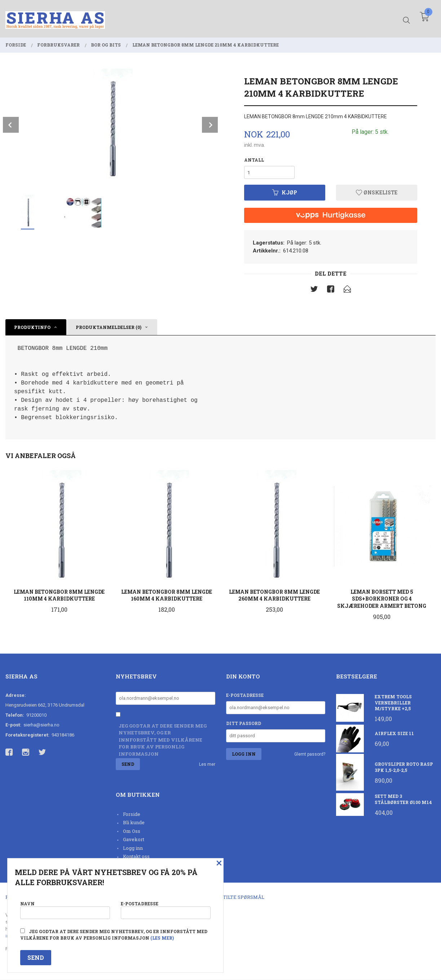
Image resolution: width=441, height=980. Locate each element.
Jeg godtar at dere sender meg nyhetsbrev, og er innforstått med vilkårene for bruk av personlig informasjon (163, 740)
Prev (11, 125)
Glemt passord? (310, 754)
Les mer (207, 764)
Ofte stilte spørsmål (235, 897)
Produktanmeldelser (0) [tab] (109, 327)
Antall (254, 160)
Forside (132, 814)
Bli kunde (134, 823)
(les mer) (162, 938)
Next (210, 125)
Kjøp (285, 192)
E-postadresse (245, 695)
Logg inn (133, 848)
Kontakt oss (136, 857)
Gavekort (134, 840)
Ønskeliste (377, 192)
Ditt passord (244, 723)
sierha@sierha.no (41, 725)
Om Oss (132, 831)
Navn (65, 909)
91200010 (36, 715)
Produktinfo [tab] (32, 327)
